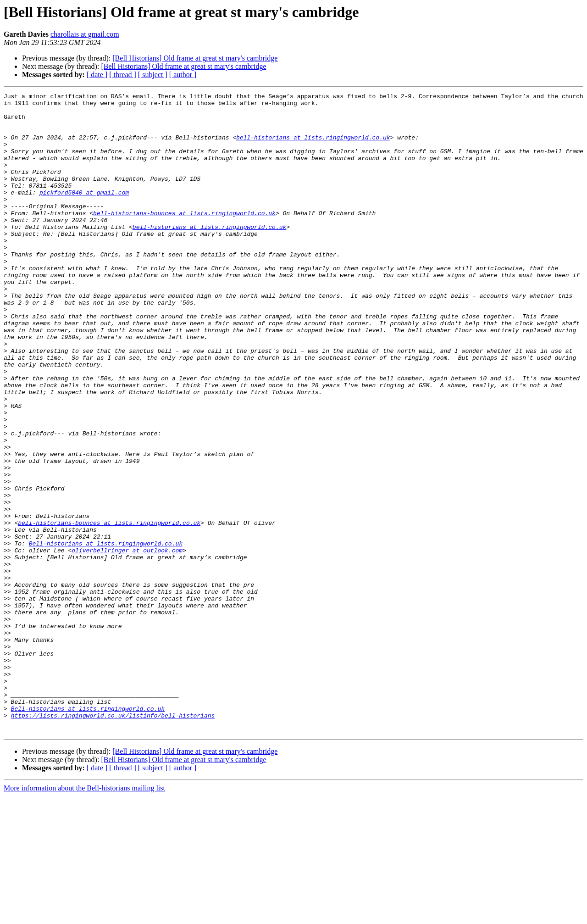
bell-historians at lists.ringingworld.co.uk (313, 147)
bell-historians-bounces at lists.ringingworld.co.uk (184, 238)
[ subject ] (153, 75)
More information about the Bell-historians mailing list (84, 916)
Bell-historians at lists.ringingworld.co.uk (106, 634)
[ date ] (97, 75)
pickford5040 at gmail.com (84, 213)
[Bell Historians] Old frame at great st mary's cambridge (195, 58)
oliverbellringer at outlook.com (127, 642)
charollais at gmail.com (85, 34)
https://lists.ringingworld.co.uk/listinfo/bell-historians (113, 841)
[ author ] (183, 75)
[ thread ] (123, 75)
